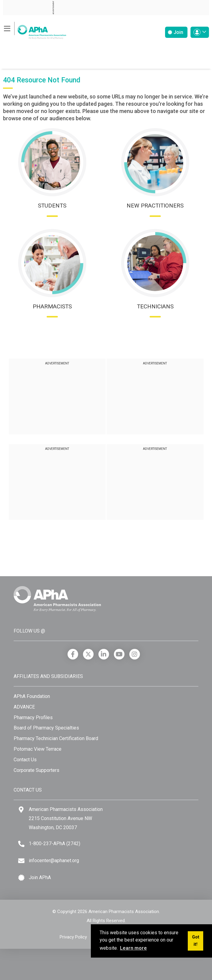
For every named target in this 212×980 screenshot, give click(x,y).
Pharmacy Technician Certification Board (56, 738)
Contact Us (25, 760)
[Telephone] (21, 844)
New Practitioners (155, 206)
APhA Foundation (32, 696)
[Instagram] (135, 654)
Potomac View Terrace (38, 749)
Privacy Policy (73, 937)
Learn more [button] (133, 948)
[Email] (21, 861)
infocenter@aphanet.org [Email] (54, 860)
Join (176, 32)
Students (52, 206)
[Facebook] (73, 654)
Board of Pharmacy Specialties (46, 728)
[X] (88, 654)
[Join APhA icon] (21, 878)
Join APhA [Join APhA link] (40, 877)
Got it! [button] (196, 941)
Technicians (155, 306)
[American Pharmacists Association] (35, 30)
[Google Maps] (21, 810)
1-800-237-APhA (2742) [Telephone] (55, 844)
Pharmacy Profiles (33, 718)
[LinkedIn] (104, 654)
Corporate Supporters (36, 770)
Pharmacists (52, 306)
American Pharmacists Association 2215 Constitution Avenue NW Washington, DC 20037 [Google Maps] (66, 818)
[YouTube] (119, 654)
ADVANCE (24, 707)
